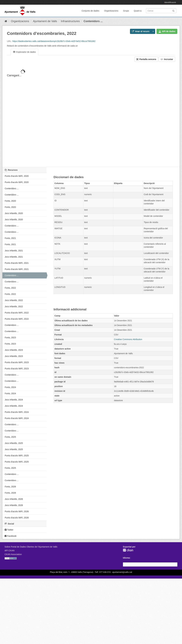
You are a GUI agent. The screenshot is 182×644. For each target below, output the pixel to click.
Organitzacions (111, 11)
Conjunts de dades (90, 11)
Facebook (11, 536)
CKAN (128, 550)
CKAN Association (13, 554)
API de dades (167, 31)
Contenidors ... (93, 21)
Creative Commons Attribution (128, 339)
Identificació (170, 2)
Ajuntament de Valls (45, 21)
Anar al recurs (141, 31)
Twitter (9, 530)
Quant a (138, 11)
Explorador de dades (24, 52)
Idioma (126, 558)
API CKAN (9, 551)
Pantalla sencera (146, 59)
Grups (126, 11)
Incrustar (167, 59)
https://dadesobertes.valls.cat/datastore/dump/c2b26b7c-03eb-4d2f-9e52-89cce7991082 (54, 41)
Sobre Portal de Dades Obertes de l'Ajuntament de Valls (31, 547)
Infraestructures (70, 21)
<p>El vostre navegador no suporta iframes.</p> (91, 117)
